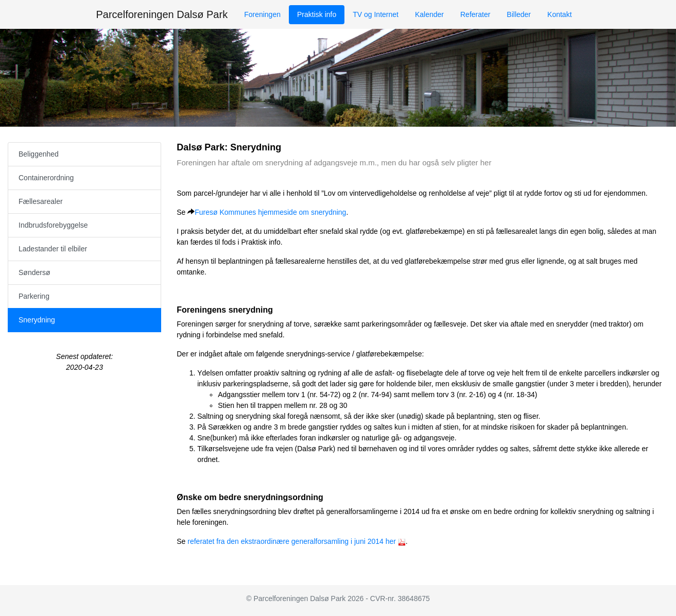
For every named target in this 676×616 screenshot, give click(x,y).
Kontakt (559, 14)
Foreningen (262, 14)
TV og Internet (376, 14)
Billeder (519, 14)
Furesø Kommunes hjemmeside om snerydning (270, 212)
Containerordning (46, 178)
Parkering (34, 296)
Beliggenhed (39, 154)
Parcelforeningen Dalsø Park (162, 14)
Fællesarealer (41, 201)
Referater (475, 14)
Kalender (429, 14)
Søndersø (34, 272)
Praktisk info (317, 14)
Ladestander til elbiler (53, 249)
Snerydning (37, 320)
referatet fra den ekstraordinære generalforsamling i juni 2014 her (292, 541)
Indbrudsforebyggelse (53, 225)
